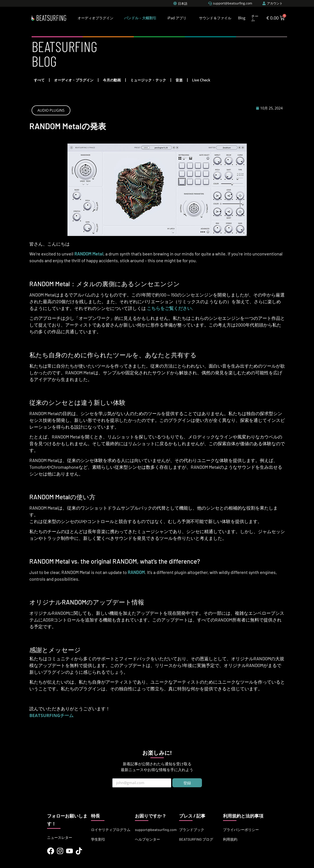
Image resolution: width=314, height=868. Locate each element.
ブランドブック (192, 830)
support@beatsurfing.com (156, 830)
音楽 (179, 80)
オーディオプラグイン (95, 18)
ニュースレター (60, 837)
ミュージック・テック (148, 80)
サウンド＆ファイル (215, 18)
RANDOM (136, 572)
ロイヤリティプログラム (111, 830)
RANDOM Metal (89, 254)
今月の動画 (112, 80)
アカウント (275, 3)
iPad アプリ (177, 18)
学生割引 (98, 839)
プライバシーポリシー (241, 830)
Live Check (201, 80)
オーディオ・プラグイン (74, 80)
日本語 (183, 3)
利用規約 (230, 839)
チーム (255, 18)
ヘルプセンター (147, 839)
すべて (39, 80)
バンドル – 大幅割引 (140, 18)
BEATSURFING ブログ (196, 839)
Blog (242, 18)
